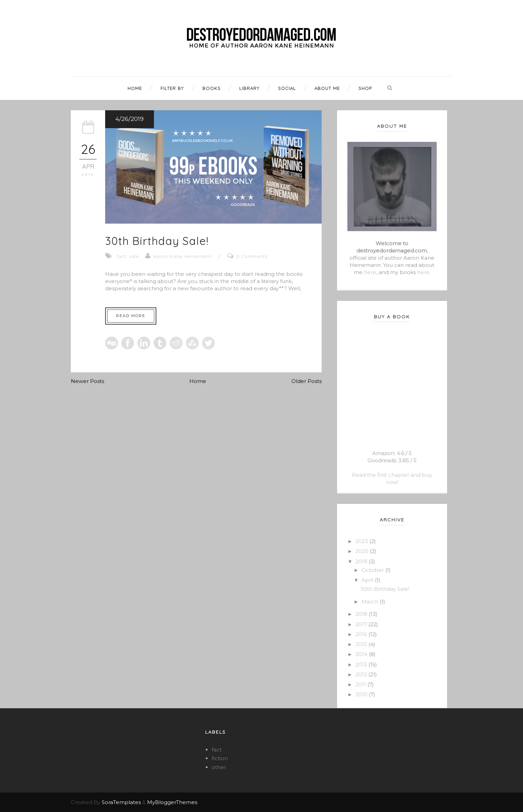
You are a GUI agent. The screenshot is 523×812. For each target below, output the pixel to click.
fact (121, 256)
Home (198, 381)
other (219, 767)
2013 (362, 664)
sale (134, 256)
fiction (220, 758)
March (371, 602)
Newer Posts (87, 381)
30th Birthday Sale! (157, 241)
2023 (362, 541)
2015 (362, 644)
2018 (362, 614)
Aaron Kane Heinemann (183, 256)
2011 (361, 684)
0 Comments (252, 256)
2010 (362, 694)
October (373, 570)
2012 (362, 674)
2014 (362, 654)
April (368, 580)
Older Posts (307, 381)
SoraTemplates (121, 802)
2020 (363, 551)
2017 (362, 624)
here (370, 272)
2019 (362, 561)
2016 (362, 634)
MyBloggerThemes (172, 802)
